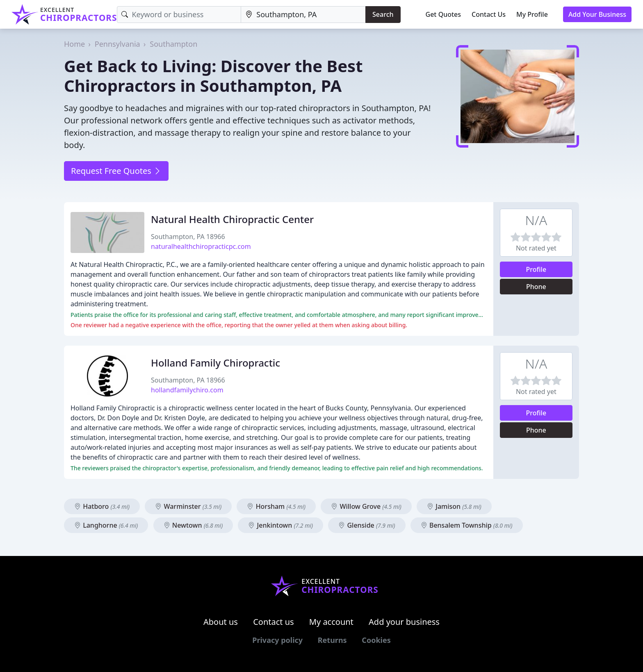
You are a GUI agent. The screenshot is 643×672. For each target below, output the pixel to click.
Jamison (454, 506)
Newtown (193, 525)
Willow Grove (366, 506)
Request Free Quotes (116, 171)
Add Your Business (597, 14)
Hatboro (102, 506)
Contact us (274, 622)
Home (74, 44)
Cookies (376, 640)
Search (383, 14)
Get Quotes (443, 14)
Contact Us (489, 14)
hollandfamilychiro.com (187, 390)
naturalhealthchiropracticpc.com (201, 246)
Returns (332, 640)
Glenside (367, 525)
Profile (536, 269)
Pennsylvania (117, 44)
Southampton (173, 44)
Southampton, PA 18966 (188, 237)
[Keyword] (179, 15)
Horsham (276, 506)
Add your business (404, 622)
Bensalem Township (467, 525)
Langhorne (106, 525)
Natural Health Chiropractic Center (232, 219)
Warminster (188, 506)
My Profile (532, 14)
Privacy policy (277, 640)
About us (221, 622)
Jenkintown (280, 525)
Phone (536, 287)
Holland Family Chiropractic (215, 363)
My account (331, 622)
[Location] (303, 15)
